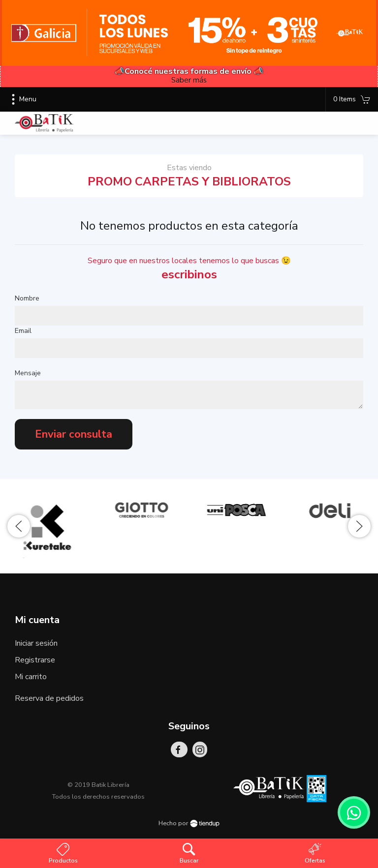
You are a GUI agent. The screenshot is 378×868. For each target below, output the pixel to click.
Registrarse (35, 660)
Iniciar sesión (36, 643)
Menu (22, 99)
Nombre (27, 298)
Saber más (189, 80)
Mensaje (28, 373)
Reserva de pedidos (49, 698)
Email (23, 331)
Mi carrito (31, 677)
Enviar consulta (74, 434)
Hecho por (189, 823)
